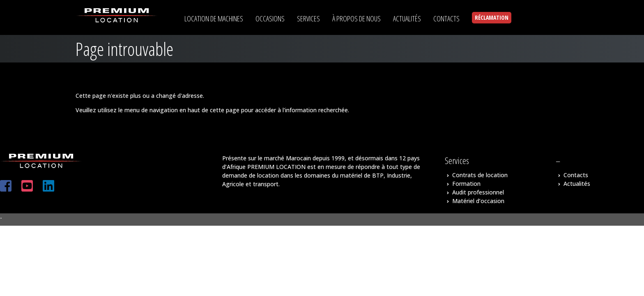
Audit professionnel (478, 192)
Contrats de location (480, 175)
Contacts (576, 175)
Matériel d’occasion (478, 201)
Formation (466, 184)
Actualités (577, 184)
